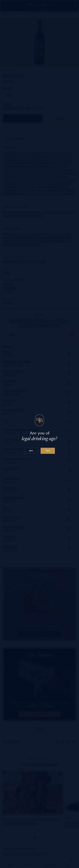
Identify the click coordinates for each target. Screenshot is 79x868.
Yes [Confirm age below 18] (48, 451)
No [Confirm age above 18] (31, 451)
